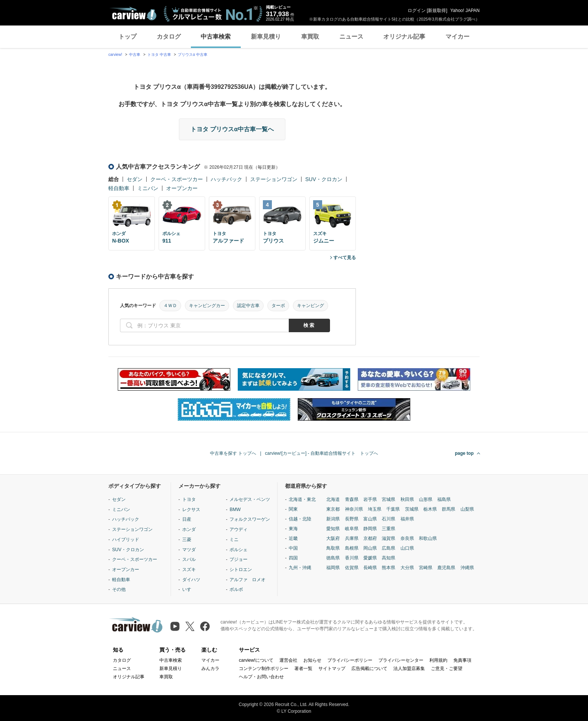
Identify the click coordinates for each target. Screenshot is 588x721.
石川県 (388, 519)
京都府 (370, 538)
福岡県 (333, 568)
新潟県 (333, 519)
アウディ (238, 529)
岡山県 (370, 548)
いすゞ (189, 589)
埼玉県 (375, 509)
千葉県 (393, 509)
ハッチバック (226, 179)
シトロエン (241, 570)
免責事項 (462, 660)
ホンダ (189, 529)
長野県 (352, 519)
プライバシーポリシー (350, 660)
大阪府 (333, 538)
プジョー (238, 559)
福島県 (444, 499)
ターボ (278, 306)
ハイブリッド (126, 540)
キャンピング (310, 306)
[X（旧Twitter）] (190, 626)
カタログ (169, 37)
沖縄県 (467, 568)
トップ (127, 37)
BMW (235, 510)
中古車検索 (216, 37)
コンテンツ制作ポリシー (264, 669)
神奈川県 (354, 509)
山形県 (426, 499)
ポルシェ (238, 550)
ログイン (417, 10)
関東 (293, 509)
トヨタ (189, 499)
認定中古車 (248, 306)
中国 (293, 548)
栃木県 (430, 509)
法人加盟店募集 (409, 669)
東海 (293, 529)
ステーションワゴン (274, 179)
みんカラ (210, 669)
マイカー (457, 37)
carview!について (256, 660)
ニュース (351, 37)
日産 (187, 519)
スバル (189, 559)
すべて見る (345, 258)
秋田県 (407, 499)
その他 (119, 589)
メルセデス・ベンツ (250, 499)
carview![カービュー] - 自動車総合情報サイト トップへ (322, 453)
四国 (293, 558)
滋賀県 (388, 538)
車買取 (310, 37)
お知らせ (312, 660)
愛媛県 (370, 558)
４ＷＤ (170, 306)
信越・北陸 (300, 519)
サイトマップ (332, 669)
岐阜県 (352, 529)
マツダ (189, 550)
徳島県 (333, 558)
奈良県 (407, 538)
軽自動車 (119, 188)
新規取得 (437, 10)
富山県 (370, 519)
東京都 (333, 509)
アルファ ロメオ (247, 580)
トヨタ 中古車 (159, 55)
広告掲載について (369, 669)
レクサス (191, 510)
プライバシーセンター (401, 660)
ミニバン (148, 188)
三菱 (187, 540)
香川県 (352, 558)
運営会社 (288, 660)
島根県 (352, 548)
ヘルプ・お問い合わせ (261, 677)
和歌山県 (428, 538)
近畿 (293, 538)
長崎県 (370, 568)
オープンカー (182, 188)
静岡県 (370, 529)
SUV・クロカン (324, 179)
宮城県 (388, 499)
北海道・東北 (302, 499)
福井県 (407, 519)
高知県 (388, 558)
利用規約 (438, 660)
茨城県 (412, 509)
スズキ (189, 570)
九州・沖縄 (300, 568)
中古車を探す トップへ (233, 453)
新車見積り (266, 37)
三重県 (388, 529)
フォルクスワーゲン (250, 519)
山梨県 (467, 509)
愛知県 (333, 529)
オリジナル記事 (404, 37)
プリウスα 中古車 (193, 55)
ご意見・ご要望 (447, 669)
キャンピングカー (207, 306)
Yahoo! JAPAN (465, 10)
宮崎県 (426, 568)
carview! (115, 55)
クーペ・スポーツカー (177, 179)
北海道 (333, 499)
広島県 (388, 548)
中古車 (135, 55)
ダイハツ (191, 580)
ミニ (234, 540)
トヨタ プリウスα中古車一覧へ (232, 129)
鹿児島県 (446, 568)
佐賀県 (352, 568)
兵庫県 (352, 538)
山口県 (407, 548)
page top (464, 453)
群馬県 (448, 509)
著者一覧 (303, 669)
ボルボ (236, 589)
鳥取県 (333, 548)
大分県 (407, 568)
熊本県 (388, 568)
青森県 (352, 499)
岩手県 (370, 499)
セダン (135, 179)
